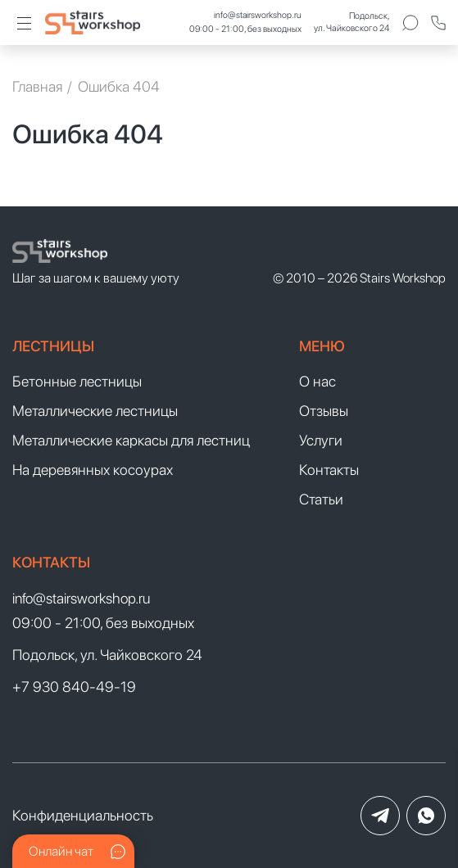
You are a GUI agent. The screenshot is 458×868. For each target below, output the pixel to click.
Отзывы (324, 411)
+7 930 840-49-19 (74, 687)
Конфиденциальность (83, 815)
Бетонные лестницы (77, 381)
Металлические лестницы (95, 411)
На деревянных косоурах (93, 470)
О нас (317, 381)
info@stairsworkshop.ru (258, 15)
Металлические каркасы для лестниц (131, 440)
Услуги (321, 440)
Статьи (321, 499)
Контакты (329, 470)
